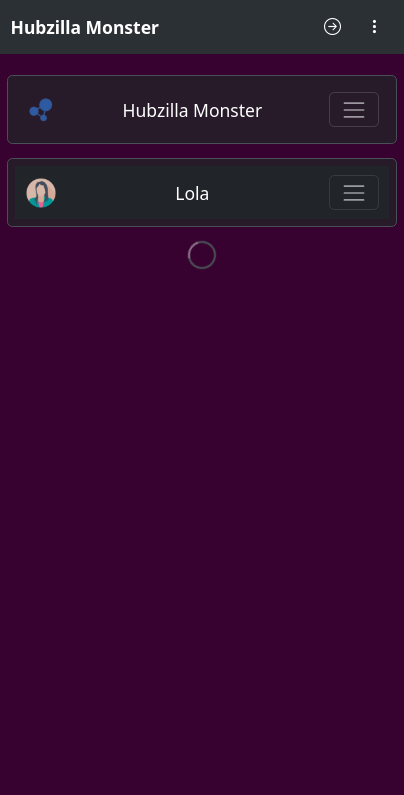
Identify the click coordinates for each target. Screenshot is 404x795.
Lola (192, 193)
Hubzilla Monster (85, 27)
